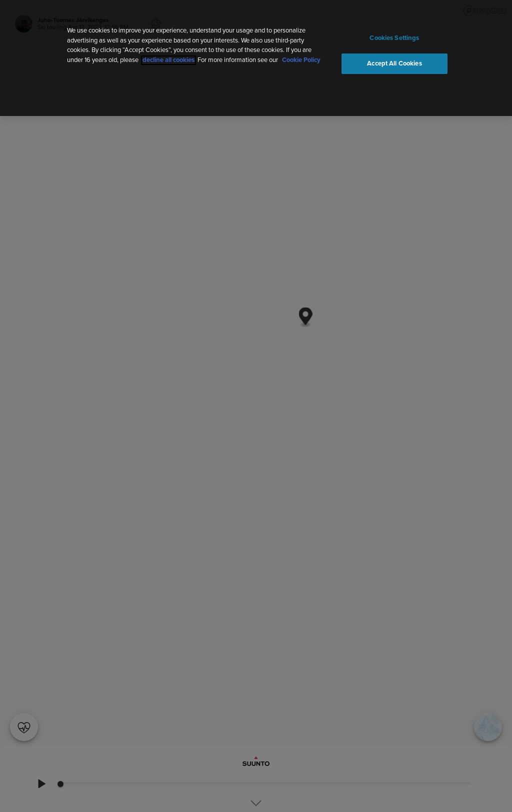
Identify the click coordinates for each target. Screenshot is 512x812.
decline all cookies (168, 60)
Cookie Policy (301, 60)
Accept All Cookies (394, 64)
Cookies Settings (394, 38)
